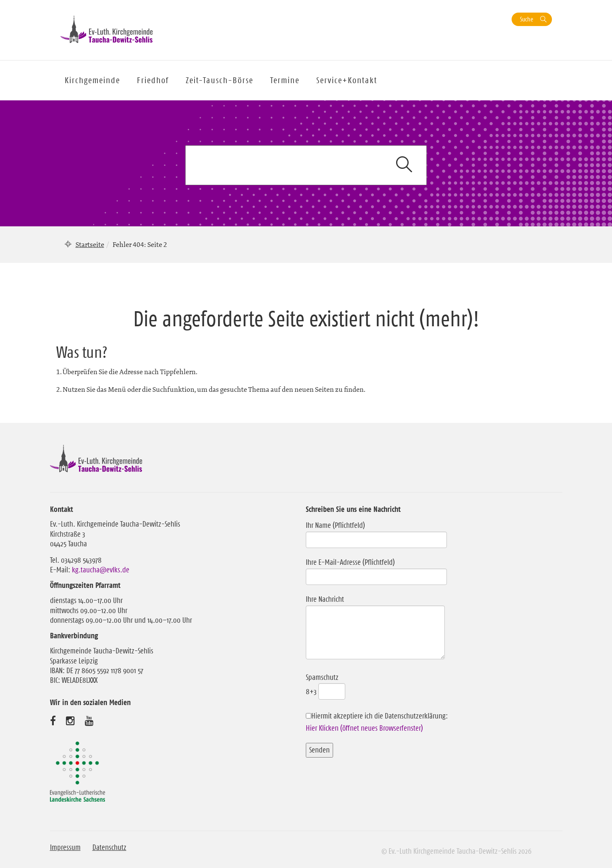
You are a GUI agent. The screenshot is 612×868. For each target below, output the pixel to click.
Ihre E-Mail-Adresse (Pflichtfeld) (376, 569)
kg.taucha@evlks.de (101, 570)
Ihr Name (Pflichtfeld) (376, 532)
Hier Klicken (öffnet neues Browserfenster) (364, 728)
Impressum (65, 847)
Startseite (90, 244)
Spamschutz (326, 684)
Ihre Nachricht (375, 628)
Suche (527, 19)
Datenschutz (109, 847)
